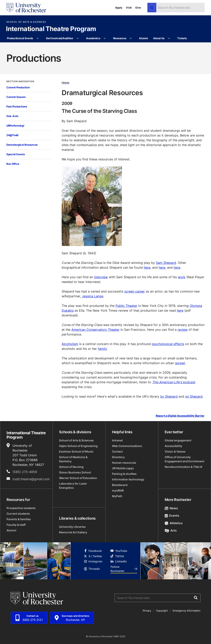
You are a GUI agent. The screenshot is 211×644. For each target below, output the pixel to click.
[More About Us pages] (169, 38)
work (182, 277)
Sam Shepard (166, 263)
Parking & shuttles (124, 474)
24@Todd (12, 135)
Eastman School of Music (76, 451)
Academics (93, 38)
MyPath (117, 496)
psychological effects (168, 344)
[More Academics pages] (105, 38)
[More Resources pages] (131, 38)
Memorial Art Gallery (73, 532)
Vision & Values (175, 451)
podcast (174, 382)
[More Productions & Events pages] (37, 38)
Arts (171, 530)
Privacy (147, 611)
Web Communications (127, 446)
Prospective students (21, 508)
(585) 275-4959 (25, 472)
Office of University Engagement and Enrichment (184, 459)
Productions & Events (20, 38)
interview (101, 277)
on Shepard (194, 396)
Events (172, 516)
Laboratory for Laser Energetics (73, 486)
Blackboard (120, 485)
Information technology (128, 479)
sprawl (180, 363)
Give (138, 8)
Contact (117, 451)
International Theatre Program (51, 29)
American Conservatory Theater (95, 330)
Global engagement (178, 440)
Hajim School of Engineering (78, 446)
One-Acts (12, 116)
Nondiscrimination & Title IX (184, 467)
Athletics (174, 523)
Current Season (16, 97)
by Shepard (169, 396)
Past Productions (17, 106)
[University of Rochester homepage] (26, 8)
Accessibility (173, 446)
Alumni (143, 38)
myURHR (118, 490)
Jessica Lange (93, 296)
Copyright (162, 611)
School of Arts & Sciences (26, 22)
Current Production (18, 87)
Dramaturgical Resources (22, 145)
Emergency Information (187, 611)
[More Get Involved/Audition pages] (78, 38)
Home (65, 82)
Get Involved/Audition (60, 38)
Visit (129, 8)
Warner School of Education (78, 478)
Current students (18, 514)
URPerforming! (15, 126)
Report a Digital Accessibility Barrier (180, 416)
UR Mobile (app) (123, 468)
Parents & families (19, 519)
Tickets (182, 38)
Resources (120, 38)
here (147, 267)
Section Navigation (20, 81)
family (102, 349)
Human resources (124, 463)
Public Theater (126, 306)
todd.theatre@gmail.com (31, 479)
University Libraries (72, 527)
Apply (119, 8)
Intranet (117, 440)
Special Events (16, 154)
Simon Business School (75, 472)
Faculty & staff (16, 525)
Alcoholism (70, 344)
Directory (118, 457)
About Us (159, 38)
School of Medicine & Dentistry (73, 459)
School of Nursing (71, 467)
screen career (135, 291)
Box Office (13, 164)
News (171, 508)
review (183, 330)
